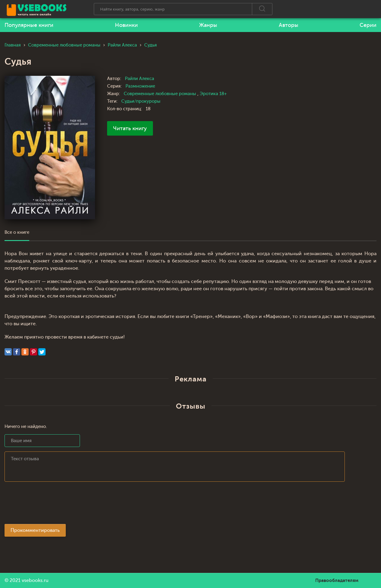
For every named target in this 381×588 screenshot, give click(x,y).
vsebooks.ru (35, 580)
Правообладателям (337, 580)
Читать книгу (130, 128)
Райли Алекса (140, 79)
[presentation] (50, 505)
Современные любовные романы (160, 94)
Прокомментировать (35, 530)
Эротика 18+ (213, 94)
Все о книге (17, 232)
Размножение (140, 86)
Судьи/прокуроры (141, 101)
